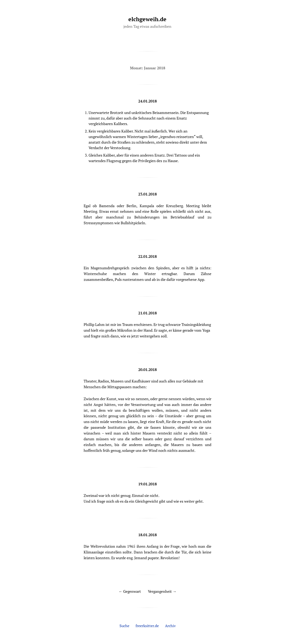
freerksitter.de (147, 626)
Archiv (170, 626)
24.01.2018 (147, 101)
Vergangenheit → (162, 591)
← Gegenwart (130, 591)
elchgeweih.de (147, 19)
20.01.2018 (147, 370)
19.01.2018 (147, 484)
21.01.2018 (147, 313)
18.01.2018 (147, 535)
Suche (124, 626)
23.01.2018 (147, 194)
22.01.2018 (147, 256)
